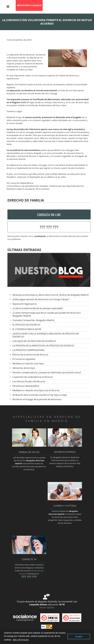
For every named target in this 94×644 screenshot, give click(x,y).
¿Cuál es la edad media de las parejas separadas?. (38, 308)
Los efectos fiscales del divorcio (29, 381)
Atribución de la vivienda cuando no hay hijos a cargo (40, 395)
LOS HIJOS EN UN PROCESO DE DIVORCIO (34, 341)
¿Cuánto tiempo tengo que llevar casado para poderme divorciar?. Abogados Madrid (47, 314)
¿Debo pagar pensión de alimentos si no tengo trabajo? (41, 299)
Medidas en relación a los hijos (28, 363)
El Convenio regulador (24, 359)
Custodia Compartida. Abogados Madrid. (34, 320)
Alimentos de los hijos (24, 368)
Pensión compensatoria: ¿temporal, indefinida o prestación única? (47, 372)
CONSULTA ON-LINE (49, 215)
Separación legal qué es (25, 304)
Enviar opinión (47, 607)
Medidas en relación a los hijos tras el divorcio (36, 390)
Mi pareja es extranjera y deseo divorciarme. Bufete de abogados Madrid (50, 295)
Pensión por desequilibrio (26, 386)
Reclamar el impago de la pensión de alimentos (37, 399)
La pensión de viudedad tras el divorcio (33, 377)
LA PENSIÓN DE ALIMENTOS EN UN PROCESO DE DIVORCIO (43, 346)
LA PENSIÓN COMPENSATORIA (28, 350)
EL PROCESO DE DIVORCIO (26, 325)
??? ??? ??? (49, 227)
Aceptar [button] (79, 637)
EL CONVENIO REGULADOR (27, 329)
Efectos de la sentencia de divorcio (30, 354)
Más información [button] (21, 640)
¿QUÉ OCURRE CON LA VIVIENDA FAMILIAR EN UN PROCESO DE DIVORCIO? (46, 335)
